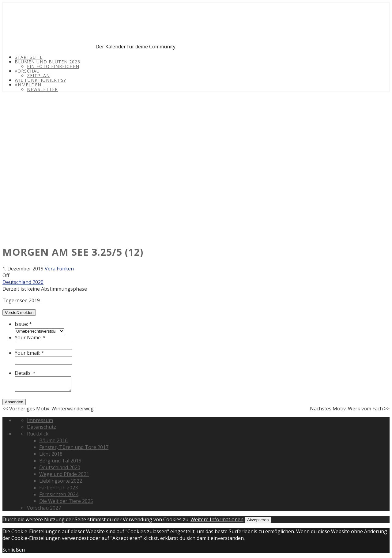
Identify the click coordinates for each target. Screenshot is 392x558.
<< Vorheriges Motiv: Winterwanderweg (48, 409)
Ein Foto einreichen (53, 66)
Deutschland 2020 (23, 282)
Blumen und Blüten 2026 (47, 62)
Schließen (14, 550)
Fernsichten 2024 (59, 494)
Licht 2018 (51, 454)
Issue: (23, 324)
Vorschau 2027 (44, 508)
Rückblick (38, 434)
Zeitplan (38, 75)
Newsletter (42, 89)
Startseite (29, 57)
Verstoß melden (19, 313)
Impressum (40, 420)
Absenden (14, 402)
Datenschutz (41, 427)
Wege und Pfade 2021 (64, 474)
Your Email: (29, 353)
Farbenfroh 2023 (58, 488)
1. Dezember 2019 (23, 269)
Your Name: (30, 337)
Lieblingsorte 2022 (61, 481)
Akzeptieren (258, 520)
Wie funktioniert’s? (40, 80)
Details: (25, 373)
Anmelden (28, 85)
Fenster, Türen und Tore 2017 (74, 447)
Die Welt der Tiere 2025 (66, 501)
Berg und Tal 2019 (60, 461)
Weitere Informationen (217, 519)
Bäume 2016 (53, 440)
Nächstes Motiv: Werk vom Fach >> (350, 409)
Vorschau (27, 71)
